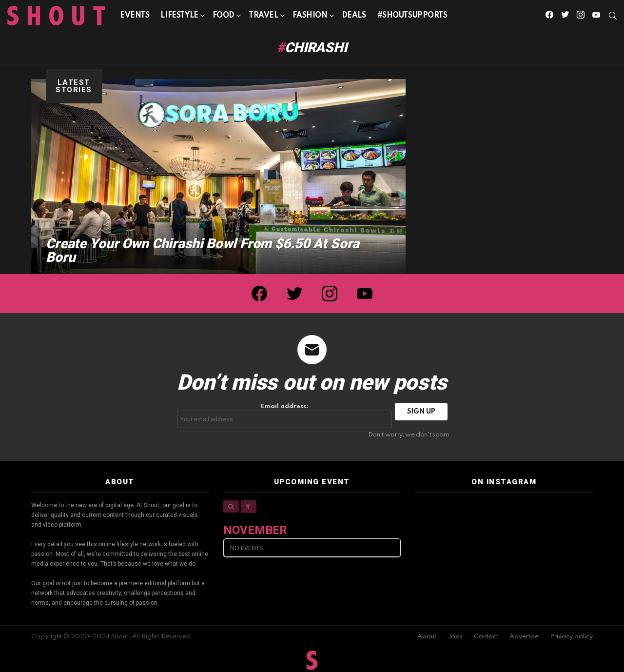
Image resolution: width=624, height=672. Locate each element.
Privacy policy (571, 637)
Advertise (524, 637)
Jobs (455, 637)
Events (135, 16)
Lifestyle (179, 17)
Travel (263, 17)
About (427, 637)
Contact (486, 637)
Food (224, 17)
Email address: (285, 416)
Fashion (310, 17)
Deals (354, 16)
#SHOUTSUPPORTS (412, 16)
